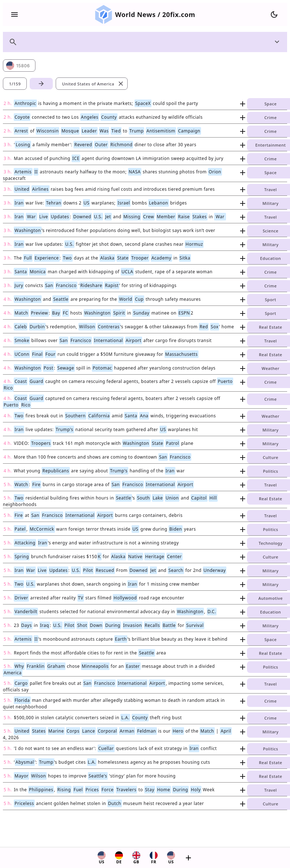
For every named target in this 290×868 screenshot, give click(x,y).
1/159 (15, 84)
